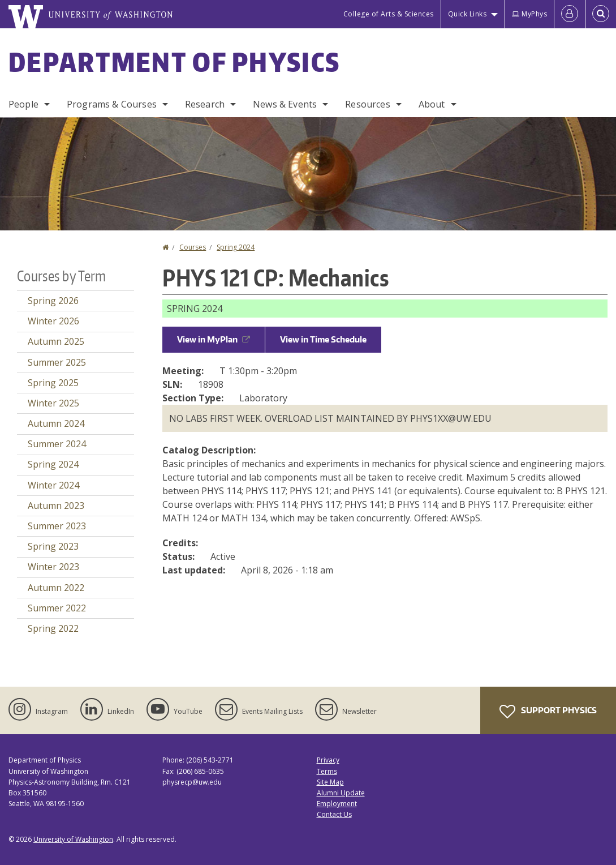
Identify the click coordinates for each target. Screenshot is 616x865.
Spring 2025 (53, 383)
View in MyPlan (214, 339)
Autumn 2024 (56, 423)
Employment (337, 804)
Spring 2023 (53, 546)
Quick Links (468, 14)
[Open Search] (601, 14)
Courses (193, 247)
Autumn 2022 (56, 588)
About (432, 104)
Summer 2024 (57, 444)
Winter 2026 (53, 321)
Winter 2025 (53, 403)
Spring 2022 (53, 628)
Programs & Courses (112, 104)
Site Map (330, 782)
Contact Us (334, 814)
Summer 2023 (57, 526)
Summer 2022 (57, 608)
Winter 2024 (53, 485)
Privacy (328, 760)
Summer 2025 (57, 362)
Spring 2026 (53, 301)
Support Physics (548, 712)
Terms (327, 771)
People (23, 104)
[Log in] (570, 14)
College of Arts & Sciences (389, 14)
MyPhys (529, 14)
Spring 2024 (236, 247)
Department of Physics (174, 62)
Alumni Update (341, 793)
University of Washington (73, 839)
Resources (367, 104)
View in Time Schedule (323, 339)
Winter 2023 (53, 567)
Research (205, 104)
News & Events (285, 104)
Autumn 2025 (56, 341)
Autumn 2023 (56, 506)
